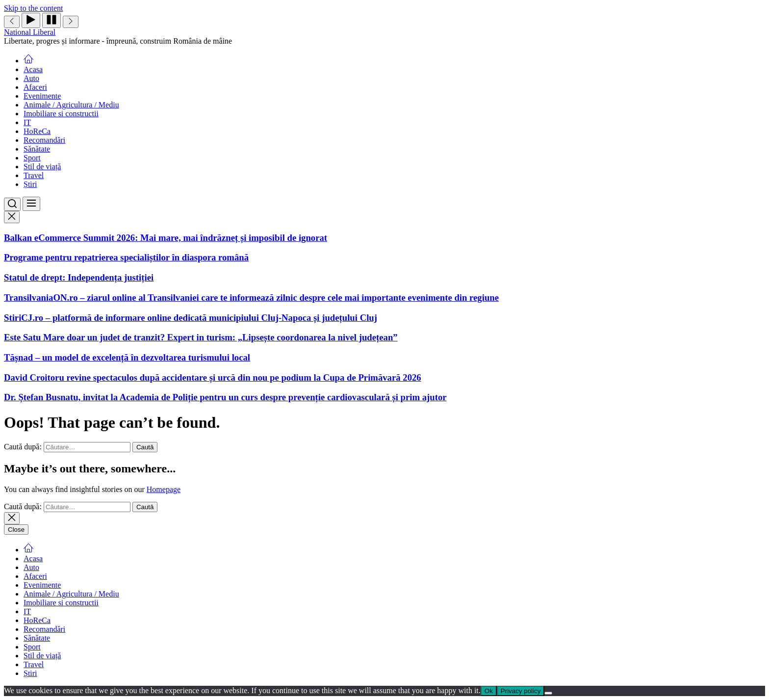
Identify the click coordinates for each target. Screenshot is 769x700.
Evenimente (42, 96)
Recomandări (44, 140)
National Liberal (30, 32)
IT (27, 122)
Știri (30, 184)
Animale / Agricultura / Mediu (71, 105)
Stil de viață (42, 167)
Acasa (33, 69)
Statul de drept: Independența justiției (79, 277)
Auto (31, 78)
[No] (548, 693)
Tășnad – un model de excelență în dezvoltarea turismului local (127, 357)
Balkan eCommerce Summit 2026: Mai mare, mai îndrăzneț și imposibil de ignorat (166, 238)
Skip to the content (33, 8)
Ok (489, 691)
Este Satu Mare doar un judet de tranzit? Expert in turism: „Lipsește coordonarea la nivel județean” (201, 337)
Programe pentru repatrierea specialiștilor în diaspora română (126, 257)
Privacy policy (521, 691)
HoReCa (37, 131)
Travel (34, 175)
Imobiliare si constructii (61, 114)
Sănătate (37, 149)
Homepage (164, 489)
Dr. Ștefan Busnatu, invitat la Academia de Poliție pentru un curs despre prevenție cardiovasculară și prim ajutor (225, 397)
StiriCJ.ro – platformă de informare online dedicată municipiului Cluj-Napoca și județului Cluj (191, 318)
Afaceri (35, 87)
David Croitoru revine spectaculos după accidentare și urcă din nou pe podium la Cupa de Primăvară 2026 (213, 377)
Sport (32, 158)
